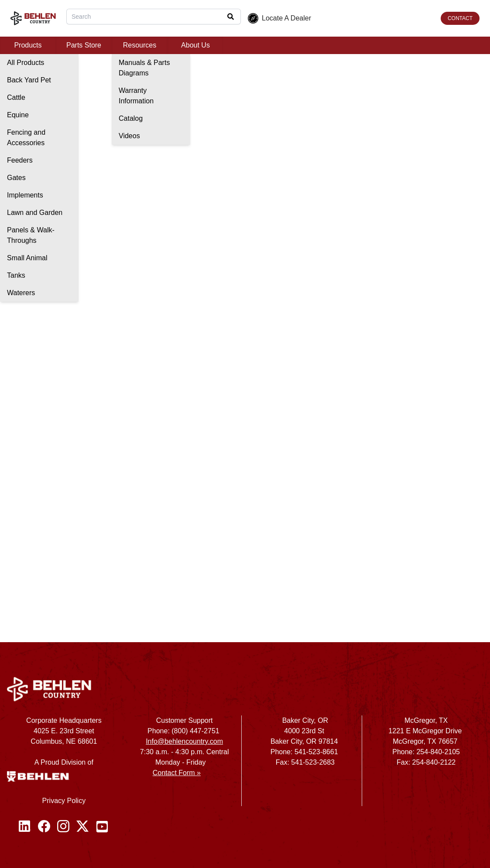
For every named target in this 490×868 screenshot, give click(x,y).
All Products (26, 63)
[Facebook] (44, 827)
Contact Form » (177, 773)
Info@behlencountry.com (184, 741)
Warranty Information (136, 96)
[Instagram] (63, 827)
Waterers (21, 293)
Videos (129, 136)
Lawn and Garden (35, 213)
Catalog (131, 118)
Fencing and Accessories (26, 138)
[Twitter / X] (82, 827)
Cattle (16, 97)
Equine (18, 115)
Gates (16, 178)
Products (28, 45)
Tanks (16, 275)
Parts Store (84, 45)
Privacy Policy (64, 801)
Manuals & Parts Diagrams (144, 68)
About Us (195, 45)
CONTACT (460, 18)
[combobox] (154, 17)
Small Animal (27, 258)
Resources (140, 45)
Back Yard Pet (29, 80)
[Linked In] (25, 827)
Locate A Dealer (279, 18)
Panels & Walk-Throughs (31, 235)
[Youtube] (102, 827)
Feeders (20, 160)
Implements (25, 195)
